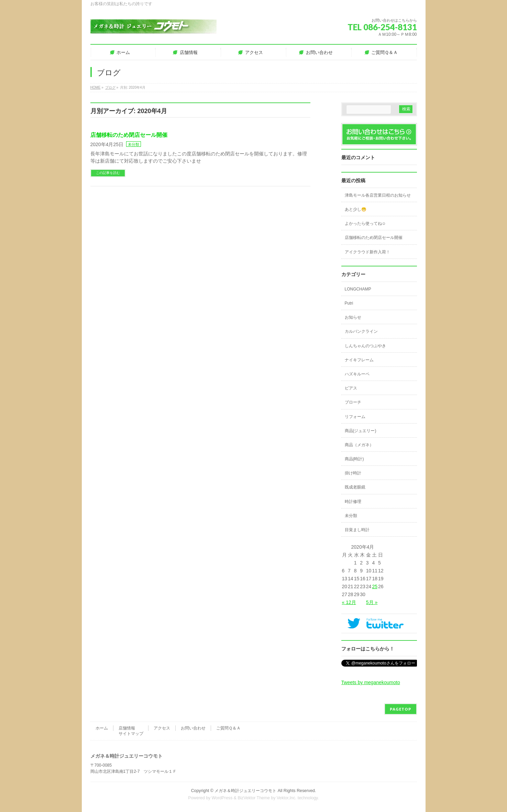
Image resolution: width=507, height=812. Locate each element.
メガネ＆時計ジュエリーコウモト (245, 791)
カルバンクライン (361, 331)
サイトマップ (131, 734)
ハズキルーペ (357, 374)
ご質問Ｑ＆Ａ (228, 728)
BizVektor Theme (254, 798)
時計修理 (353, 502)
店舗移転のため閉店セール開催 (129, 135)
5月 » (372, 602)
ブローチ (353, 402)
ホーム (102, 728)
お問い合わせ (193, 728)
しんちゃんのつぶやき (365, 346)
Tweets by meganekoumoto (371, 682)
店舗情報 (127, 728)
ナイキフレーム (359, 360)
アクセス (162, 728)
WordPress (222, 798)
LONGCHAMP (358, 289)
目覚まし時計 (357, 530)
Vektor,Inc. (287, 798)
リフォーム (355, 417)
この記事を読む (108, 173)
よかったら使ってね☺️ (365, 223)
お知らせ (353, 317)
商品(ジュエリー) (361, 431)
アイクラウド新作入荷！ (367, 252)
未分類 (134, 144)
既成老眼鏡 (355, 487)
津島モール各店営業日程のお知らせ (378, 195)
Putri (349, 303)
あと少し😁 (356, 209)
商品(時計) (354, 459)
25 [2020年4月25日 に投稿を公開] (375, 586)
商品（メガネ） (359, 445)
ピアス (351, 388)
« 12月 (349, 602)
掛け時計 (353, 473)
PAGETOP (401, 709)
